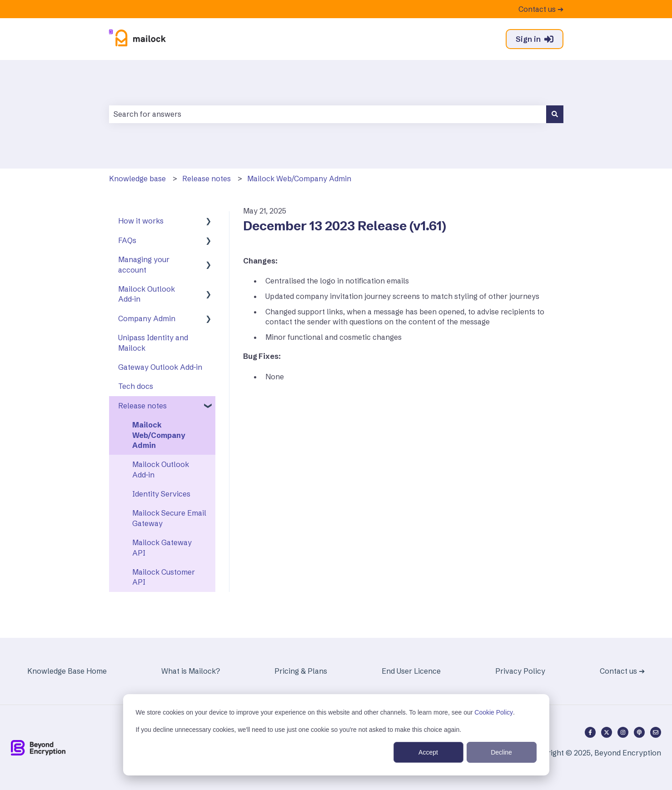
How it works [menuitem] (141, 221)
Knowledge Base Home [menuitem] (67, 671)
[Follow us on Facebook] (590, 732)
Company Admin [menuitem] (147, 318)
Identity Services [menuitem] (161, 494)
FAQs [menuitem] (127, 240)
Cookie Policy (494, 712)
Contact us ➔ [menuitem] (622, 671)
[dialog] (336, 735)
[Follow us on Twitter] (607, 732)
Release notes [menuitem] (142, 406)
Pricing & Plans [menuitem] (301, 671)
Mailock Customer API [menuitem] (164, 577)
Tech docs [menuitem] (136, 386)
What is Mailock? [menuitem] (191, 671)
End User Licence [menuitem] (411, 671)
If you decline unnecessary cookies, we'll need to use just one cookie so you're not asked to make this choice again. (299, 730)
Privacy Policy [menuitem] (520, 671)
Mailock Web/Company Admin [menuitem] (159, 435)
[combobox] (328, 114)
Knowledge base (137, 179)
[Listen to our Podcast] (639, 732)
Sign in (535, 39)
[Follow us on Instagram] (623, 732)
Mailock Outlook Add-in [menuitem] (147, 294)
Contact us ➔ (541, 9)
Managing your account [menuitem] (144, 264)
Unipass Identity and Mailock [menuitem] (153, 343)
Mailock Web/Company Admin (299, 179)
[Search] (555, 114)
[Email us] (656, 732)
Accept (428, 752)
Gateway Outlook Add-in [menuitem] (160, 367)
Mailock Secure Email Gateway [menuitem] (169, 518)
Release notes (207, 179)
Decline (501, 752)
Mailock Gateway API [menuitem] (162, 547)
